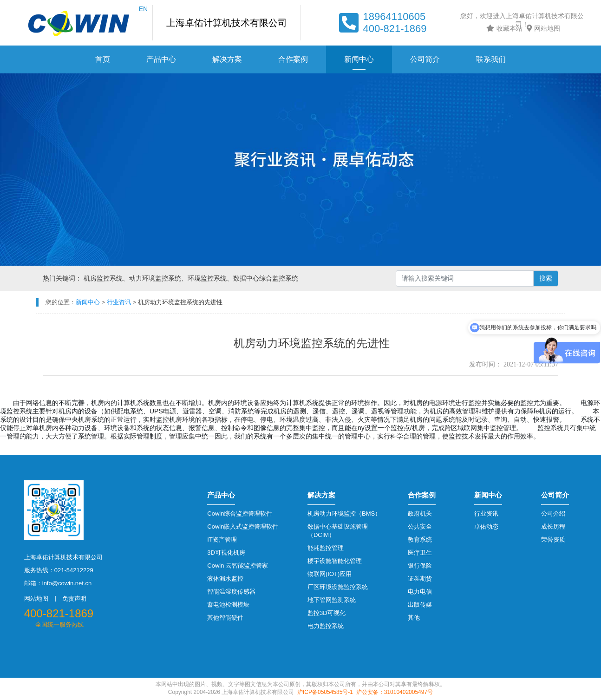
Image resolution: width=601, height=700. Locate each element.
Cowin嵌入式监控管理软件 (243, 527)
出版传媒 (420, 605)
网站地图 (542, 28)
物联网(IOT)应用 (330, 574)
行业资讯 (486, 514)
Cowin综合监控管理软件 (240, 514)
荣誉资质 (553, 540)
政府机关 (420, 514)
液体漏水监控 (225, 579)
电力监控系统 (326, 626)
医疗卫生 (420, 553)
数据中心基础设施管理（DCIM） (338, 531)
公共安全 (420, 527)
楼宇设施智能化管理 (335, 561)
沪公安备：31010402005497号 (395, 692)
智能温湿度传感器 (231, 592)
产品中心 (161, 59)
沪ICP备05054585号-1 (325, 692)
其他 (414, 618)
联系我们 (491, 59)
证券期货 (420, 579)
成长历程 (553, 527)
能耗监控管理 (326, 548)
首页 (103, 59)
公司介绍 (553, 514)
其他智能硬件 (225, 618)
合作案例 (293, 59)
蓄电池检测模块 (228, 605)
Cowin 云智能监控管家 (238, 566)
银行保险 (420, 566)
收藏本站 (503, 28)
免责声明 (74, 599)
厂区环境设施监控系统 (338, 587)
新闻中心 (359, 59)
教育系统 (420, 540)
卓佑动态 (486, 527)
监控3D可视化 (327, 613)
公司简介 (425, 59)
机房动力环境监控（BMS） (344, 514)
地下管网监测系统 (332, 600)
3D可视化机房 (226, 553)
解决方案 (227, 59)
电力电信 (420, 592)
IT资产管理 (222, 540)
